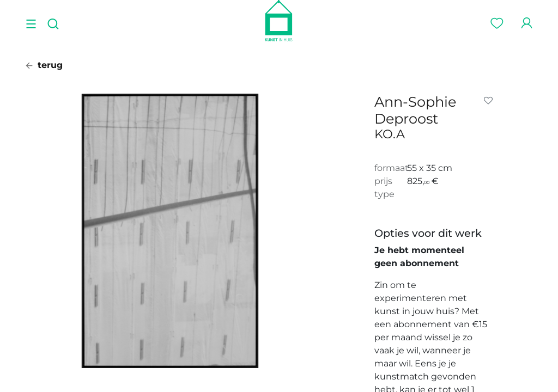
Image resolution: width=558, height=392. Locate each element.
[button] (490, 101)
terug (44, 65)
